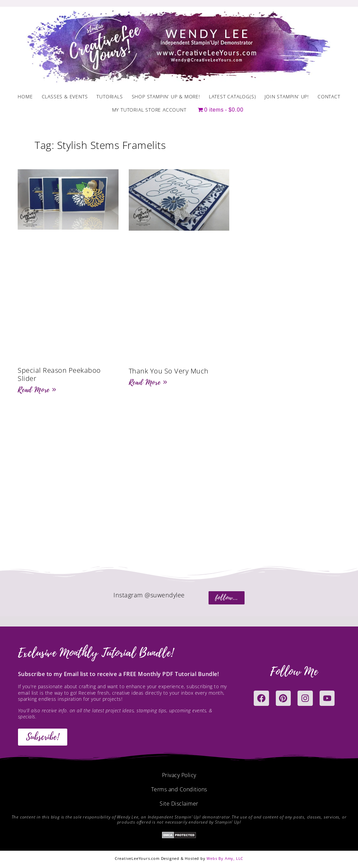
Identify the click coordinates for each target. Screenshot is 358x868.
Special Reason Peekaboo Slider (59, 374)
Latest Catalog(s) (232, 97)
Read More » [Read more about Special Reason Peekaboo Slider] (37, 390)
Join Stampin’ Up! (287, 97)
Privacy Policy (179, 775)
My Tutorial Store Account (149, 110)
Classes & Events (65, 97)
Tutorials (110, 97)
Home (25, 97)
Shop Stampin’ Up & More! (166, 97)
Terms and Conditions (179, 789)
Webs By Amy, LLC (225, 858)
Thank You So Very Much (169, 371)
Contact (329, 97)
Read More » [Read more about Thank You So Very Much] (148, 382)
